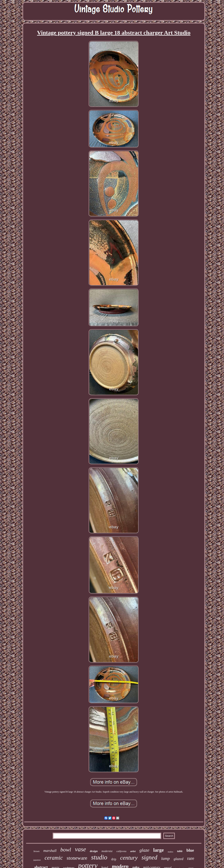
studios (170, 852)
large (159, 850)
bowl (66, 850)
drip (114, 859)
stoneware (77, 858)
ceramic (54, 858)
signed (149, 857)
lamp (166, 858)
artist (133, 851)
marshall (50, 851)
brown (36, 851)
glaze (144, 850)
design (94, 851)
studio (99, 857)
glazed (179, 859)
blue (190, 850)
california (121, 851)
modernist (107, 851)
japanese (37, 860)
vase (80, 849)
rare (191, 858)
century (129, 858)
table (180, 851)
